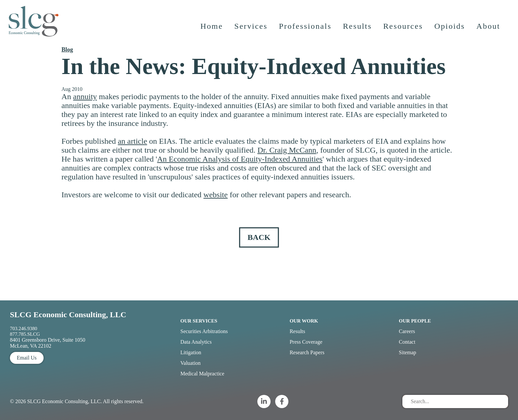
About (489, 28)
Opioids (450, 28)
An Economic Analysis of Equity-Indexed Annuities (240, 159)
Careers (407, 331)
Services (251, 28)
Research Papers (307, 352)
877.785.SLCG (25, 334)
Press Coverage (306, 342)
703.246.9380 (24, 328)
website (216, 195)
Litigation (191, 352)
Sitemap (407, 352)
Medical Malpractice (202, 374)
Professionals (305, 28)
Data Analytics (196, 342)
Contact (407, 342)
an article (133, 141)
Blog (67, 50)
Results (358, 28)
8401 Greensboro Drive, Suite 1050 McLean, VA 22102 (48, 343)
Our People (415, 321)
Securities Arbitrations (204, 331)
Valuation (190, 363)
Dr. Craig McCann (287, 150)
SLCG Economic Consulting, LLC (68, 315)
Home (212, 28)
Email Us (27, 358)
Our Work (304, 321)
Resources (403, 28)
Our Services (199, 321)
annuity (85, 96)
